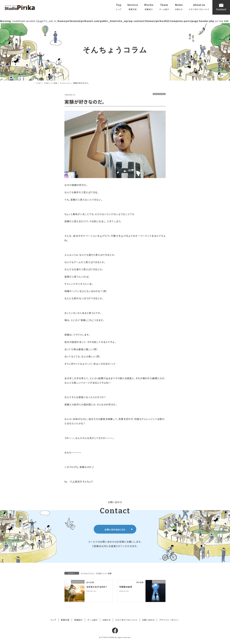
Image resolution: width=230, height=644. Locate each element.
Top (119, 7)
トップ (53, 620)
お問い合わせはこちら (115, 529)
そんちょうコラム (159, 94)
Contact (221, 7)
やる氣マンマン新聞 (104, 573)
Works (149, 7)
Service (133, 7)
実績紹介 (78, 620)
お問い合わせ (148, 620)
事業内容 (65, 620)
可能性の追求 (127, 587)
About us (199, 7)
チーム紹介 (93, 620)
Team (164, 7)
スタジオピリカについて (126, 620)
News (179, 7)
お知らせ (106, 620)
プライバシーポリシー (169, 620)
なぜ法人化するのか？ (98, 587)
